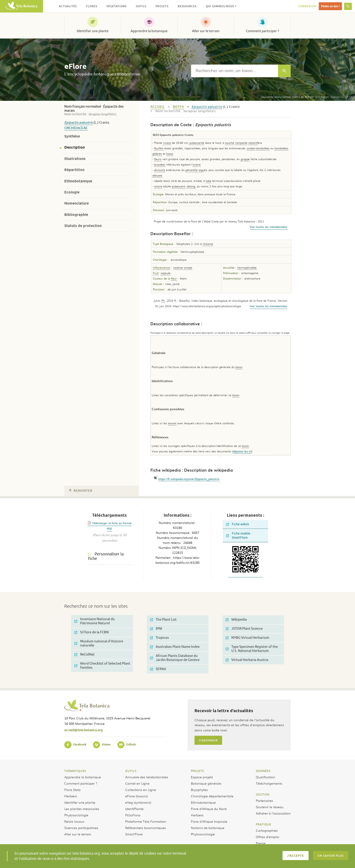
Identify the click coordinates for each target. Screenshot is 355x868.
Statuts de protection (83, 226)
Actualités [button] (68, 6)
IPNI (156, 629)
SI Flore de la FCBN (92, 632)
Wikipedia (236, 620)
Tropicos (160, 638)
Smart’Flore (134, 834)
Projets (197, 771)
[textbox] (235, 71)
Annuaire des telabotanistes (147, 777)
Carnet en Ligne (137, 783)
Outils (131, 771)
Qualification (266, 777)
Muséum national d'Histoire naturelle (99, 643)
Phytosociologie (76, 815)
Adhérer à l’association (273, 813)
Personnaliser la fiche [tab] (106, 556)
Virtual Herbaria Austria (247, 660)
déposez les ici (242, 451)
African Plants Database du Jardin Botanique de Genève (175, 658)
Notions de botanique (208, 828)
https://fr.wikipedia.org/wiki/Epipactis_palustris (189, 479)
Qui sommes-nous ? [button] (221, 6)
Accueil (157, 107)
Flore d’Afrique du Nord (209, 809)
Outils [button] (141, 6)
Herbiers (71, 796)
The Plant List (163, 620)
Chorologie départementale (212, 796)
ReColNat (85, 655)
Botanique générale (206, 783)
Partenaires (264, 800)
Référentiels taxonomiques (146, 828)
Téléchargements (269, 783)
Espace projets (202, 777)
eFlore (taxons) (137, 796)
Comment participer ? (262, 31)
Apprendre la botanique (149, 31)
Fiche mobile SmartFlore (238, 536)
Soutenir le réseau (270, 807)
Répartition (74, 170)
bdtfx (179, 107)
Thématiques (75, 771)
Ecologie (72, 192)
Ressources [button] (187, 6)
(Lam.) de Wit (285, 97)
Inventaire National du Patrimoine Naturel (95, 621)
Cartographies (267, 830)
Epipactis (71, 123)
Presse (261, 843)
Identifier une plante (93, 31)
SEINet (158, 669)
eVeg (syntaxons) (138, 802)
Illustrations (75, 159)
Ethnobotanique (78, 181)
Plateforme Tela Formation (146, 821)
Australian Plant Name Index (175, 647)
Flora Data (72, 790)
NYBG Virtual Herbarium (247, 638)
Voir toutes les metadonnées (269, 227)
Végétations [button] (116, 6)
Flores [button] (92, 6)
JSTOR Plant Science (244, 629)
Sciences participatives (81, 828)
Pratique (264, 824)
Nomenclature (77, 203)
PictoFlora (133, 815)
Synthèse (72, 136)
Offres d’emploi (267, 837)
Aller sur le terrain (206, 31)
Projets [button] (162, 6)
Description (74, 147)
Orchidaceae (76, 128)
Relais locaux (74, 821)
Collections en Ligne (141, 790)
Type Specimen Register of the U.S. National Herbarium (252, 649)
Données (263, 771)
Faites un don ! (330, 6)
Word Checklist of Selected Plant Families (102, 666)
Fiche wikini (238, 524)
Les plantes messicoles (82, 809)
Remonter (81, 491)
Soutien (263, 794)
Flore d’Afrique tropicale (209, 821)
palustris (86, 123)
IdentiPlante (134, 809)
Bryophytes (199, 790)
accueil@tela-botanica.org (83, 730)
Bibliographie (76, 215)
